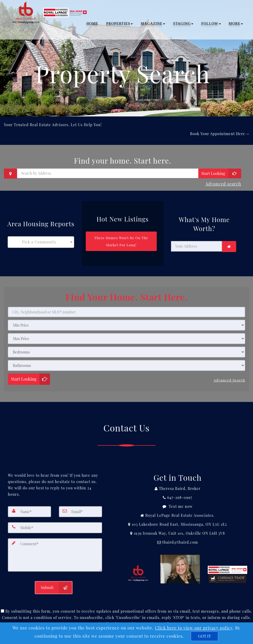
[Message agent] (178, 502)
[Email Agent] (178, 537)
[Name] (29, 507)
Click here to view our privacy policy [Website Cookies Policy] (194, 628)
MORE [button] (234, 24)
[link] (229, 244)
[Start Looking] (220, 173)
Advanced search (223, 182)
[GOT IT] (204, 636)
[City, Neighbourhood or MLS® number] (126, 309)
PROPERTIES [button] (118, 24)
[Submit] (54, 580)
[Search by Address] (123, 173)
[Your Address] (197, 244)
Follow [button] (209, 24)
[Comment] (55, 549)
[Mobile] (55, 522)
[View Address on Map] (178, 519)
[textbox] (41, 239)
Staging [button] (181, 24)
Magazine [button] (151, 24)
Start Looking (24, 376)
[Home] (49, 7)
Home (90, 24)
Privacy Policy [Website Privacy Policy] (161, 616)
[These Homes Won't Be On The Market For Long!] (121, 239)
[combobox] (41, 239)
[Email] (80, 507)
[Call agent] (178, 484)
